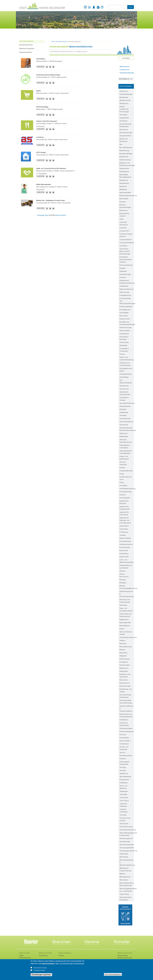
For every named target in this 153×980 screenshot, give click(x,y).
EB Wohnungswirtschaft (125, 958)
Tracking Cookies (39, 971)
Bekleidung (123, 189)
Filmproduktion (125, 331)
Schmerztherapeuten (127, 732)
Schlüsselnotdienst (126, 728)
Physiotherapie (125, 659)
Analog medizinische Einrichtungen (124, 109)
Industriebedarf (125, 498)
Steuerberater (124, 780)
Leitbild (21, 956)
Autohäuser (124, 121)
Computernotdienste (127, 243)
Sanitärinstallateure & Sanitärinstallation (126, 709)
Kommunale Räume (25, 958)
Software (123, 759)
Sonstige (123, 767)
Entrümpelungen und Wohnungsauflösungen (127, 301)
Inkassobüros (124, 526)
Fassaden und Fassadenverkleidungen (127, 323)
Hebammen (124, 433)
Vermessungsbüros (126, 838)
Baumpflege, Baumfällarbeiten (125, 176)
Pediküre (122, 640)
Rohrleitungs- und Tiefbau (126, 690)
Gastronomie (124, 389)
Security (122, 753)
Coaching (123, 228)
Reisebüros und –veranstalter (125, 676)
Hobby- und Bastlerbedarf (124, 458)
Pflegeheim (123, 656)
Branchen (61, 942)
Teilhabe (61, 956)
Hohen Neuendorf (71, 47)
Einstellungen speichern (41, 975)
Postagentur (124, 662)
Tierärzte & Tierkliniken (123, 805)
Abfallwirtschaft (125, 100)
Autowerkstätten (125, 136)
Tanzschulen (124, 798)
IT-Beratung (124, 532)
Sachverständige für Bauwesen (125, 696)
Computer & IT (125, 231)
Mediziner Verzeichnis (27, 49)
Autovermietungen (126, 133)
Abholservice (124, 67)
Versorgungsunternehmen (127, 851)
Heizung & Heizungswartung (126, 441)
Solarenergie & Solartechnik (124, 763)
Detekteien (123, 271)
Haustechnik (124, 425)
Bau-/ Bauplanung (126, 147)
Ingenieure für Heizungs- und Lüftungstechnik (125, 520)
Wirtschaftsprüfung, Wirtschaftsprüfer (126, 884)
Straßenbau (124, 783)
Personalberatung (126, 647)
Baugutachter (124, 168)
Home (53, 42)
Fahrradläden (124, 313)
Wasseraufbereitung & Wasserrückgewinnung (127, 863)
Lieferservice (124, 70)
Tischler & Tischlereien (124, 811)
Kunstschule (124, 551)
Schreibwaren (124, 744)
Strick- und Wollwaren (123, 787)
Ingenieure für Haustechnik (124, 513)
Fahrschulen (124, 316)
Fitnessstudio (124, 342)
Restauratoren (124, 683)
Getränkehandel (125, 406)
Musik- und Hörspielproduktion (126, 610)
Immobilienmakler (126, 492)
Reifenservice (124, 668)
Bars (121, 144)
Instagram (85, 6)
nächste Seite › (61, 215)
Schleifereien (124, 720)
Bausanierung (124, 183)
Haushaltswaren (125, 419)
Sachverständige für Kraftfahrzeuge (126, 702)
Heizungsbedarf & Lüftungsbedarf (126, 452)
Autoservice (124, 130)
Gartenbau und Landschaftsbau (125, 364)
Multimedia (123, 605)
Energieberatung (125, 295)
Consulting (123, 246)
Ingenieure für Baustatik (124, 502)
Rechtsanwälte (125, 665)
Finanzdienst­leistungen (124, 338)
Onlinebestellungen (127, 73)
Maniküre (123, 571)
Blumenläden (124, 199)
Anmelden (94, 6)
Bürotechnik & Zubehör (124, 215)
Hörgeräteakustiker (126, 471)
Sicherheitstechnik (126, 756)
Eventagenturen (125, 310)
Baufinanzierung (125, 160)
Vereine (92, 942)
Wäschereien (124, 857)
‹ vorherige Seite (42, 215)
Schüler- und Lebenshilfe (124, 748)
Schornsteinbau (125, 741)
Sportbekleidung (125, 777)
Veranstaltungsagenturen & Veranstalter (127, 834)
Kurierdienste (124, 554)
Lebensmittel (124, 557)
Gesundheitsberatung (127, 403)
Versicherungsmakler (127, 845)
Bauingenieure (124, 172)
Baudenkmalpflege (126, 154)
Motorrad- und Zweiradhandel (125, 601)
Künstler (122, 942)
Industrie (123, 495)
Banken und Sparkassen (124, 140)
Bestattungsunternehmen (127, 196)
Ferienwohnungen (126, 328)
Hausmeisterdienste (126, 422)
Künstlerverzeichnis (26, 45)
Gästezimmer (124, 386)
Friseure (122, 354)
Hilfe (102, 6)
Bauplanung (124, 180)
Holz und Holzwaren (123, 463)
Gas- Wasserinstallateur (126, 381)
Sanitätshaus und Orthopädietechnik (126, 715)
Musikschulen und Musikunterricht (126, 615)
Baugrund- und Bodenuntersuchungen (127, 164)
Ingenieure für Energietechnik (125, 508)
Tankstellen (123, 794)
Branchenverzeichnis (26, 41)
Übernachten (124, 824)
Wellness (122, 874)
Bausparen (123, 186)
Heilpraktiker (124, 436)
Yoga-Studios (124, 894)
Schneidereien (124, 738)
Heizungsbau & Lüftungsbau (125, 446)
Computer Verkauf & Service (126, 235)
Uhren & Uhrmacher (126, 827)
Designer (123, 268)
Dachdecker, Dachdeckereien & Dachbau (126, 259)
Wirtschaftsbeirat (123, 956)
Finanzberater (124, 334)
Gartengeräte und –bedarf (126, 370)
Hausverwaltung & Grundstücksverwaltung (127, 429)
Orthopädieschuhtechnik (127, 637)
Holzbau (122, 468)
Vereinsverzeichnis (26, 52)
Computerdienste (126, 240)
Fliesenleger (123, 345)
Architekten (123, 115)
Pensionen (123, 644)
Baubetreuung (124, 151)
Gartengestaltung (126, 374)
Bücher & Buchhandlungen (125, 206)
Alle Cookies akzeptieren (113, 975)
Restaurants (124, 680)
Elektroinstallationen (127, 289)
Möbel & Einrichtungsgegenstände (127, 587)
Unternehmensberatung (127, 830)
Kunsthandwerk (125, 547)
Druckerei (123, 277)
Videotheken (124, 854)
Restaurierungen (125, 686)
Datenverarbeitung (126, 265)
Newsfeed (90, 6)
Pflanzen (122, 650)
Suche (131, 7)
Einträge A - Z (126, 79)
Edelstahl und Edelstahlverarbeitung (127, 282)
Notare (122, 629)
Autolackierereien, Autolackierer (126, 125)
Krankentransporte (126, 544)
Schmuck (123, 735)
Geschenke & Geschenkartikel (125, 393)
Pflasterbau (123, 653)
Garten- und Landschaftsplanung (127, 358)
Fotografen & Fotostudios (124, 350)
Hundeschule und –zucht (126, 478)
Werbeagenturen (125, 877)
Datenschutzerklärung (48, 964)
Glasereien (123, 409)
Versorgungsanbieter (127, 848)
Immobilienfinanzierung (127, 489)
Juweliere (123, 535)
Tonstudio (123, 815)
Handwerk (123, 415)
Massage (123, 580)
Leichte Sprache (98, 6)
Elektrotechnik (124, 292)
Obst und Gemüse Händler (126, 633)
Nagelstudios (124, 620)
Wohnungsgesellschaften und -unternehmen (127, 890)
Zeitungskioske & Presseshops (125, 899)
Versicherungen (125, 842)
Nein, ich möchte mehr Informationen (70, 964)
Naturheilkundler (125, 623)
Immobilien (123, 486)
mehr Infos (41, 67)
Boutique (123, 202)
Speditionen (124, 773)
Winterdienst (124, 880)
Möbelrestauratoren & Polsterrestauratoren (127, 594)
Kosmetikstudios (125, 541)
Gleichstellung (43, 956)
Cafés (121, 219)
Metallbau (123, 583)
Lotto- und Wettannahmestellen (127, 561)
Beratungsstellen (125, 193)
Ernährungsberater (126, 307)
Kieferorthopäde (125, 538)
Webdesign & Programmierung (125, 869)
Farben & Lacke (125, 319)
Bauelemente (124, 157)
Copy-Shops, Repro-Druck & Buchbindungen (125, 251)
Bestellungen (124, 97)
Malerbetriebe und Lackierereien (126, 567)
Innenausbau (124, 529)
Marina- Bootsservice (124, 575)
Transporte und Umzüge (125, 819)
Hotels (122, 474)
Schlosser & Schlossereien (124, 724)
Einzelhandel (124, 286)
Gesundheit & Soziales (124, 399)
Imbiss (122, 482)
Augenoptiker (124, 118)
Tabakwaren (124, 791)
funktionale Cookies (40, 968)
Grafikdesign (124, 412)
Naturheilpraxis (125, 626)
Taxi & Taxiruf (124, 801)
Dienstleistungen (125, 274)
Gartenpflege (124, 377)
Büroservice (123, 210)
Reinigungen (124, 671)
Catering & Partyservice (124, 223)
